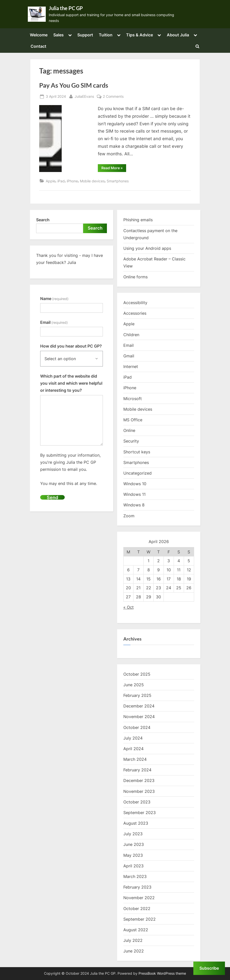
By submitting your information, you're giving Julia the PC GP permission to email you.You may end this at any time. (70, 469)
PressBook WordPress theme (162, 973)
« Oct (129, 607)
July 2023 (133, 834)
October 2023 (137, 802)
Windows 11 (134, 494)
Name (54, 299)
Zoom (129, 516)
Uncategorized (137, 473)
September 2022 (140, 919)
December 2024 (139, 706)
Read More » (114, 169)
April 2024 (133, 749)
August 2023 (136, 823)
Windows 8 (134, 505)
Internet (131, 366)
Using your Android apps (147, 248)
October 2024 (137, 727)
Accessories (135, 313)
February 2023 (137, 887)
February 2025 (137, 695)
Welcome (39, 35)
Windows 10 (135, 484)
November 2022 (139, 898)
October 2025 (137, 674)
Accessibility (135, 303)
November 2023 (139, 791)
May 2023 (133, 855)
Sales (59, 35)
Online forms (135, 277)
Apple (51, 181)
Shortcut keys (137, 452)
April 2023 (133, 866)
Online (129, 430)
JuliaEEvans (84, 96)
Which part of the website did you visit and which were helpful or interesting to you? (71, 383)
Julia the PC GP (66, 8)
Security (131, 441)
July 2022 (133, 940)
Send (52, 497)
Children (131, 335)
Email (54, 322)
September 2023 (140, 813)
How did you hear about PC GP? (71, 346)
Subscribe (209, 968)
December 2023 (139, 780)
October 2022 (137, 909)
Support (85, 35)
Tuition (106, 35)
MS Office (133, 420)
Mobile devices (92, 181)
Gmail (129, 356)
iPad (61, 181)
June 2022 (134, 951)
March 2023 (135, 876)
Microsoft (133, 399)
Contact (38, 46)
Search (43, 220)
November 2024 (139, 717)
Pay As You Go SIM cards (74, 85)
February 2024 (137, 770)
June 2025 (134, 685)
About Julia (178, 35)
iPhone (72, 181)
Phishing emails (138, 220)
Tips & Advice (140, 35)
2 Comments (113, 96)
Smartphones (118, 181)
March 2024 (135, 759)
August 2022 (136, 930)
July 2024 (133, 738)
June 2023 (134, 844)
